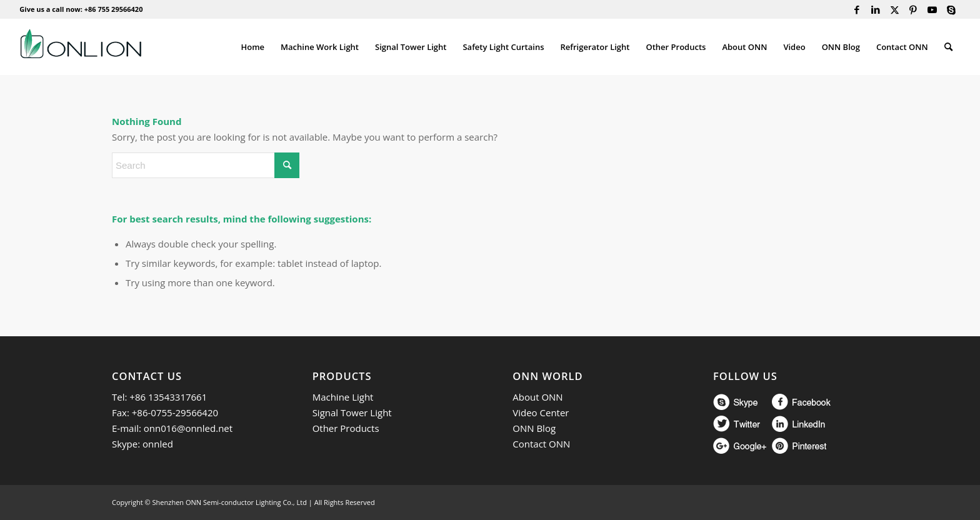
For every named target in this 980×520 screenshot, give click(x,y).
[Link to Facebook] (857, 9)
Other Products (346, 428)
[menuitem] (252, 47)
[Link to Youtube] (932, 9)
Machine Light (343, 397)
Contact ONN (541, 444)
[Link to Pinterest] (913, 9)
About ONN (537, 397)
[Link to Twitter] (895, 9)
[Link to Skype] (951, 9)
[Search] (948, 47)
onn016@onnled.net (188, 428)
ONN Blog (534, 428)
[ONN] (81, 47)
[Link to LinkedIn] (876, 9)
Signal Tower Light (352, 412)
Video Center (541, 412)
